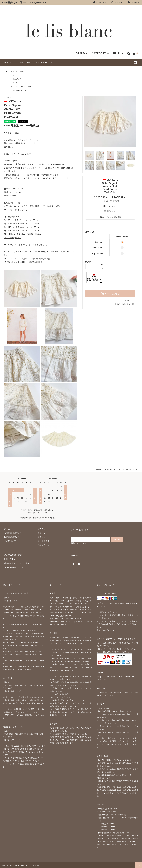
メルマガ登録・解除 (13, 555)
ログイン (117, 2)
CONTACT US (24, 62)
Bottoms (17, 90)
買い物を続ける (130, 469)
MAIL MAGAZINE (44, 62)
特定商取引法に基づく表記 (125, 304)
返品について (130, 300)
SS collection (26, 87)
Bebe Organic (19, 72)
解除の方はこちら (79, 543)
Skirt (25, 90)
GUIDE (9, 62)
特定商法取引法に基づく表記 (17, 563)
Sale (15, 83)
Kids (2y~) (17, 79)
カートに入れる (110, 294)
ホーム (7, 72)
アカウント (100, 2)
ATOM (12, 559)
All (14, 75)
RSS (6, 559)
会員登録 (134, 2)
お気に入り (110, 211)
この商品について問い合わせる (107, 469)
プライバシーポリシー (14, 567)
